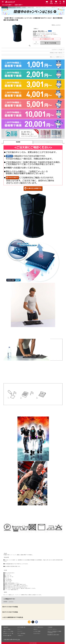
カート (19, 629)
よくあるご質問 (37, 631)
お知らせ (35, 629)
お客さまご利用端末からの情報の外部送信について (54, 632)
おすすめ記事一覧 (21, 627)
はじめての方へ (37, 633)
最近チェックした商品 (8, 631)
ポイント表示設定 (21, 633)
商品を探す (6, 627)
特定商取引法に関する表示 (53, 635)
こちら (18, 639)
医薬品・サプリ (12, 7)
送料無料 (5, 602)
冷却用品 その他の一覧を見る (56, 53)
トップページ (5, 7)
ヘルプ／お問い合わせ (38, 627)
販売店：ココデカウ (56, 25)
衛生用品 (18, 7)
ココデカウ (11, 602)
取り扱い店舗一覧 (7, 635)
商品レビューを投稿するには (56, 57)
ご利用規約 (50, 627)
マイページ (20, 631)
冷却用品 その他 (30, 7)
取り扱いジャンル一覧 (8, 633)
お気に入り (36, 44)
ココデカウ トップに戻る (57, 50)
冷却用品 (24, 7)
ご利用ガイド (20, 635)
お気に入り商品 (7, 629)
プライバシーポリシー (52, 629)
